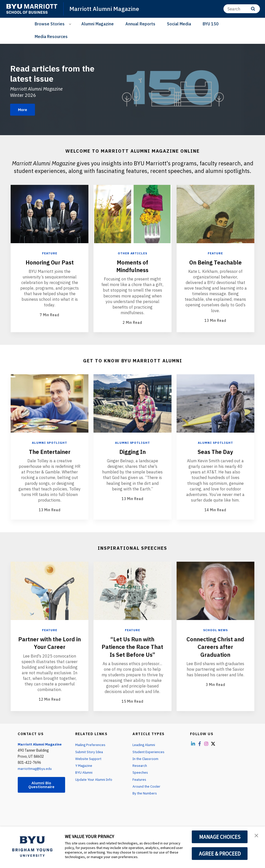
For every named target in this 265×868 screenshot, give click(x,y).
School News (215, 630)
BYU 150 (211, 24)
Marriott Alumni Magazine (106, 9)
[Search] (242, 9)
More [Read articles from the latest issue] (23, 110)
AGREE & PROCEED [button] (220, 854)
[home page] (32, 9)
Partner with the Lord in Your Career (50, 642)
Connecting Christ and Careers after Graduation (215, 646)
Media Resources (51, 37)
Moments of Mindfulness (132, 266)
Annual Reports (140, 24)
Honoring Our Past (50, 262)
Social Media (179, 24)
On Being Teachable (215, 262)
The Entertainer (50, 451)
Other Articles (132, 253)
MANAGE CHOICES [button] (220, 837)
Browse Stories (50, 24)
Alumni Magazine (98, 24)
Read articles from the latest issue (58, 73)
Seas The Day (215, 451)
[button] (257, 836)
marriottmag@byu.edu (36, 775)
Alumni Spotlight (50, 442)
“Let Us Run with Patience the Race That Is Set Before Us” (132, 650)
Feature (50, 253)
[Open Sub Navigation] (71, 24)
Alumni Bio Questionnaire (41, 792)
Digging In (132, 451)
